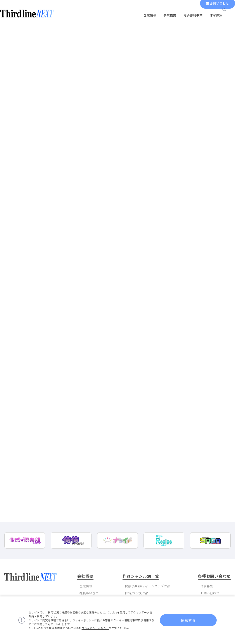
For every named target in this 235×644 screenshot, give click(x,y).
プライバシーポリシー (95, 628)
